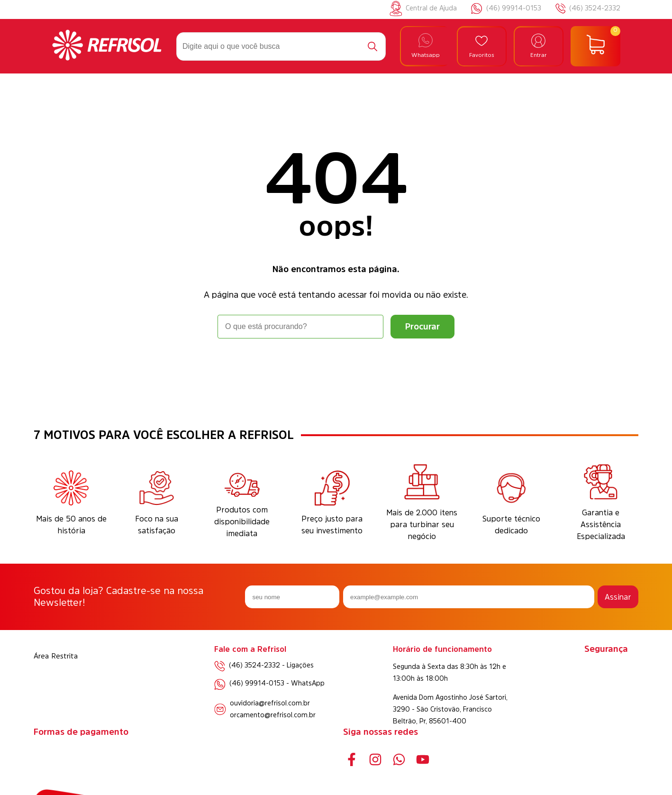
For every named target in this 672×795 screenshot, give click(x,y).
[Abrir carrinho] (595, 46)
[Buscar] (372, 46)
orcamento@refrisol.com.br (273, 715)
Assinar (618, 597)
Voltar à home (336, 365)
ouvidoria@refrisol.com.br (270, 703)
